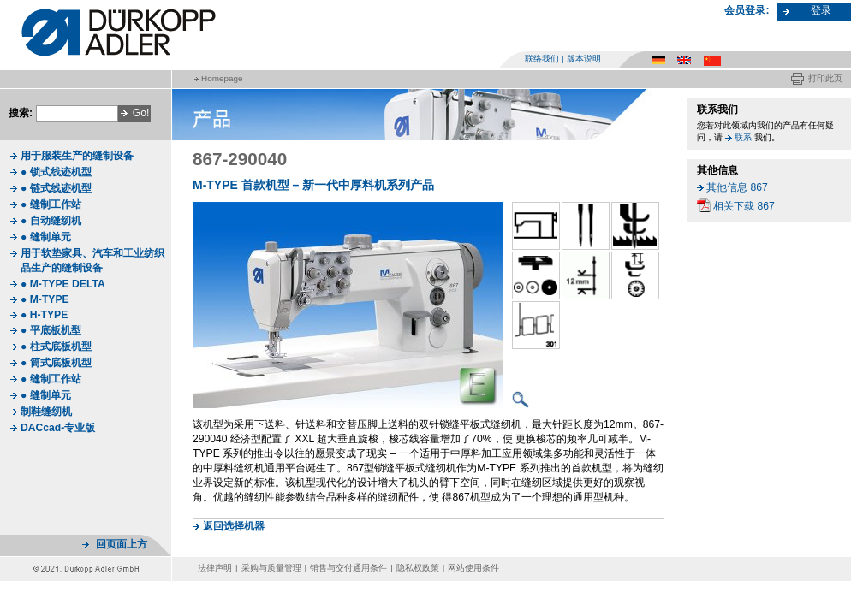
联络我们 (542, 59)
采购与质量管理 (271, 568)
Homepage (222, 78)
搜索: (21, 113)
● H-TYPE (44, 315)
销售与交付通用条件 (348, 568)
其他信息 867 (737, 187)
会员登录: (747, 10)
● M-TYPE (45, 299)
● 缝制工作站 (51, 204)
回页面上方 (122, 544)
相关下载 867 (744, 206)
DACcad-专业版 (58, 428)
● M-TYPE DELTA (63, 284)
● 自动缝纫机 (51, 221)
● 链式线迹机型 (56, 188)
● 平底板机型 (51, 330)
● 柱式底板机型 (56, 346)
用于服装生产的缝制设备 (77, 156)
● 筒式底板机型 (56, 363)
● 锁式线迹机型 (56, 172)
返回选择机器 (234, 526)
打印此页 (825, 78)
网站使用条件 (473, 568)
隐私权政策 (418, 568)
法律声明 (215, 568)
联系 (743, 137)
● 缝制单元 (46, 237)
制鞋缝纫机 (46, 412)
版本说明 (584, 59)
